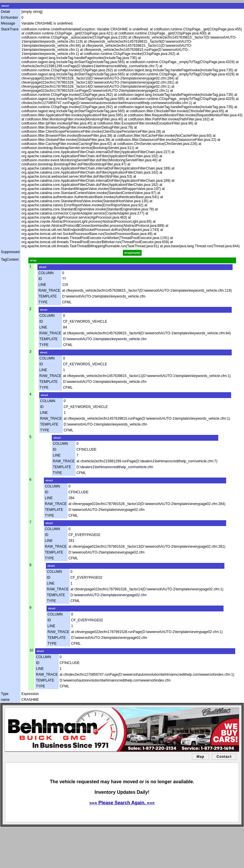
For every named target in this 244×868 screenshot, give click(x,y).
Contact (224, 757)
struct (5, 6)
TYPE (43, 302)
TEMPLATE (47, 296)
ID (40, 279)
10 (31, 650)
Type (5, 694)
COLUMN (46, 273)
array (33, 260)
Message (8, 23)
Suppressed (10, 252)
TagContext (10, 260)
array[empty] (132, 253)
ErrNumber (10, 18)
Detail (5, 12)
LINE (42, 285)
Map (201, 757)
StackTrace (10, 29)
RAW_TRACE (49, 291)
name (5, 700)
